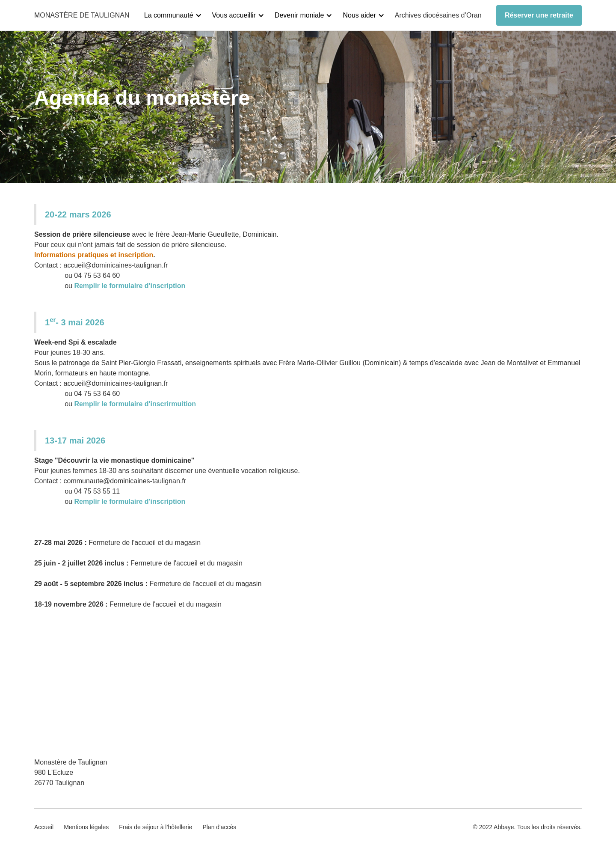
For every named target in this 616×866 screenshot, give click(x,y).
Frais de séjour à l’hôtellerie (155, 827)
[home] (82, 15)
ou (110, 286)
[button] (176, 15)
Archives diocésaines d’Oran (438, 15)
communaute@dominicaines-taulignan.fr (125, 481)
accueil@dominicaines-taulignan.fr (115, 265)
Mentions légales (86, 827)
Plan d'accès (219, 827)
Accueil (44, 827)
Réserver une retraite (539, 15)
